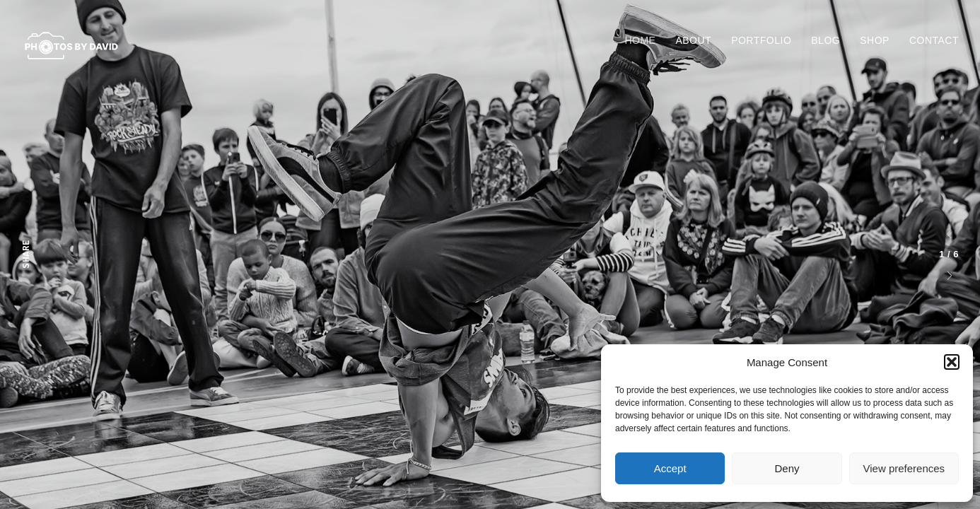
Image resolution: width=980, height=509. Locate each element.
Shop (875, 40)
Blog (826, 40)
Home (640, 40)
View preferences (904, 468)
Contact (934, 40)
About (693, 40)
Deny (787, 468)
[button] (952, 362)
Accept (670, 468)
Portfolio (761, 40)
